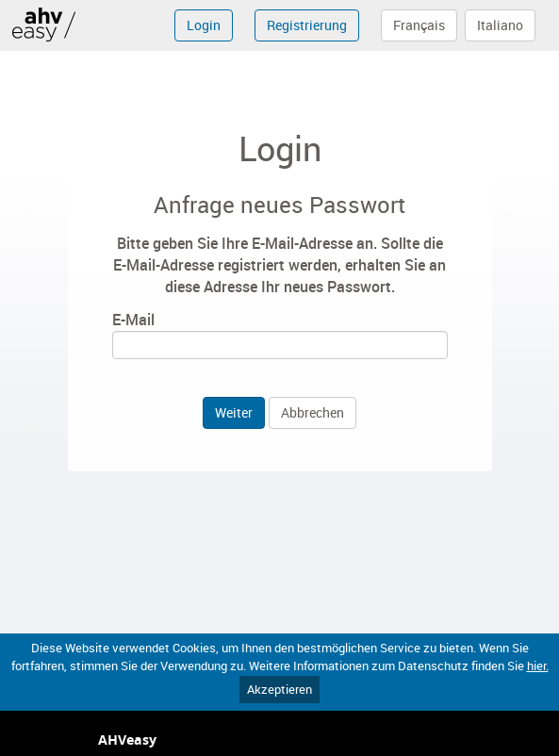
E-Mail (133, 320)
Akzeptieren (279, 689)
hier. (538, 666)
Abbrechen (312, 412)
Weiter (234, 412)
